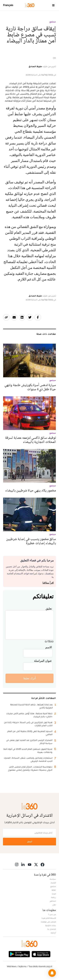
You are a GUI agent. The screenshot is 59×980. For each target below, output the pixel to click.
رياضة (53, 897)
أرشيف (53, 933)
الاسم (49, 647)
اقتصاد (53, 883)
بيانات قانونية (51, 925)
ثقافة (54, 890)
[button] (52, 973)
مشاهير (53, 901)
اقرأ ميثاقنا (48, 583)
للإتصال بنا (52, 929)
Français (8, 5)
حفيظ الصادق (35, 66)
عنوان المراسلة (43, 661)
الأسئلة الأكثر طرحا (49, 918)
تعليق (49, 608)
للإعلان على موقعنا (48, 922)
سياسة (53, 879)
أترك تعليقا (29, 678)
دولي (54, 905)
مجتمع (53, 22)
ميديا (54, 894)
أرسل (30, 842)
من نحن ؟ (52, 914)
